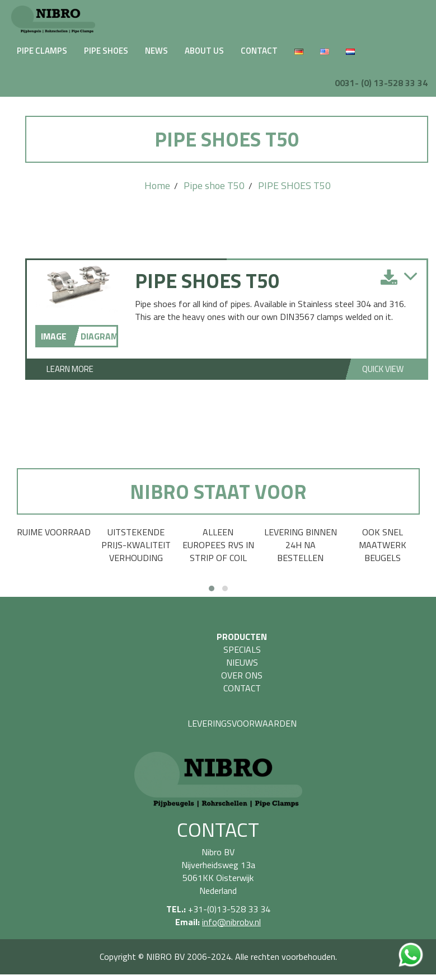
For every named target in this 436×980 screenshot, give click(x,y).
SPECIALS (242, 649)
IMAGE (54, 336)
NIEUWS (242, 662)
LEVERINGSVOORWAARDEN (242, 723)
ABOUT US (204, 51)
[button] (212, 588)
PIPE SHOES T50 (294, 185)
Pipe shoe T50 (214, 185)
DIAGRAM (99, 336)
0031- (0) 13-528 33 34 (381, 83)
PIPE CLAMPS (42, 51)
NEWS (156, 51)
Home (157, 185)
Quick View (383, 369)
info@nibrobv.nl (231, 922)
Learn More (70, 369)
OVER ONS (242, 675)
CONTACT (259, 51)
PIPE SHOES (106, 51)
